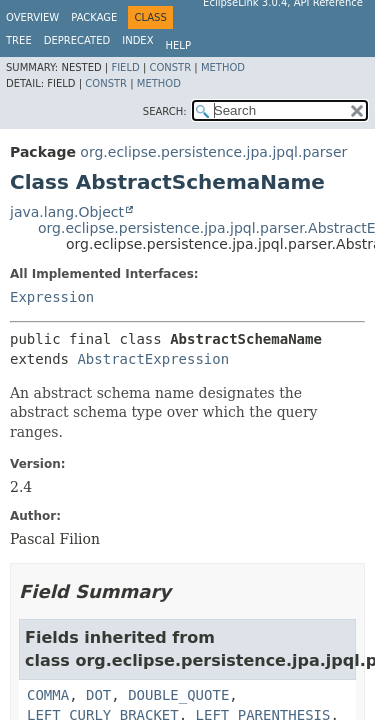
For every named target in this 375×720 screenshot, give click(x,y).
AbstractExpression (153, 359)
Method (223, 67)
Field (125, 67)
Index (137, 40)
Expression (52, 297)
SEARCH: (165, 111)
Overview (32, 17)
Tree (19, 40)
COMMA (48, 695)
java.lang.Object (67, 212)
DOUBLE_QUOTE (178, 695)
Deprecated (77, 40)
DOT (98, 695)
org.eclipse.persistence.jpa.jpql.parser (213, 152)
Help (178, 45)
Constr (170, 67)
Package (94, 17)
